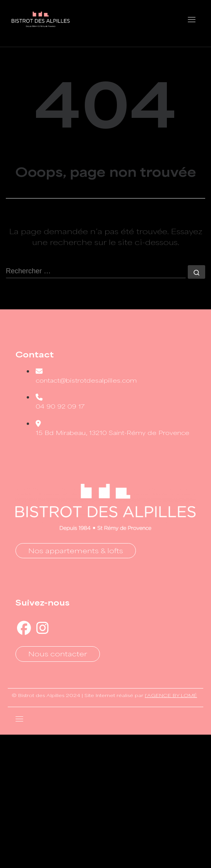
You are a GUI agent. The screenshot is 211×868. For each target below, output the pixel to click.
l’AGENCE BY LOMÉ (171, 695)
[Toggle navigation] (192, 19)
